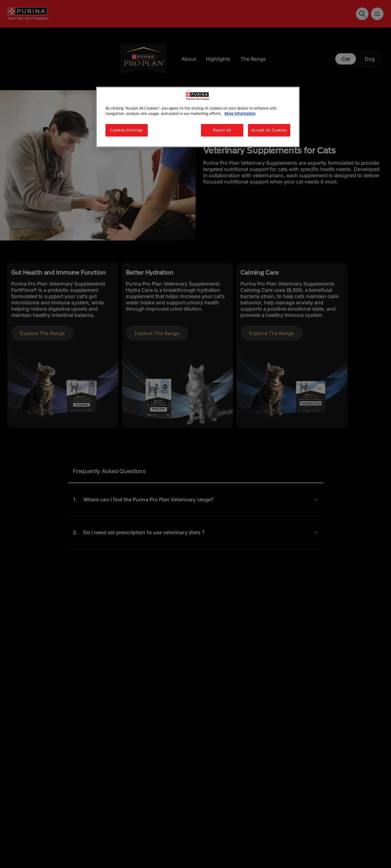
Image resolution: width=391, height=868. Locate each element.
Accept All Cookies (269, 130)
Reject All (222, 130)
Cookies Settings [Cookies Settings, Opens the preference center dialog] (126, 130)
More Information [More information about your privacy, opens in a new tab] (240, 114)
